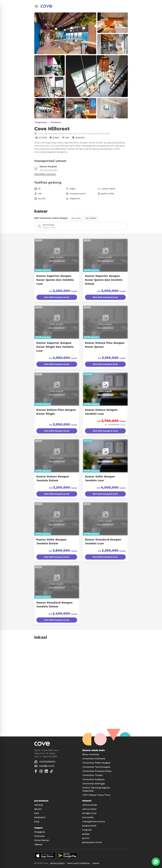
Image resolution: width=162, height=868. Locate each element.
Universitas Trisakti (92, 775)
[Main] (46, 6)
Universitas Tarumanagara (96, 767)
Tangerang (40, 122)
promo (86, 838)
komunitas (88, 817)
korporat (87, 830)
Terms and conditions (79, 863)
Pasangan (80, 138)
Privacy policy (58, 863)
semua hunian (90, 805)
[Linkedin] (46, 771)
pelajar (86, 834)
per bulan (76, 218)
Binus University (91, 754)
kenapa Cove (89, 813)
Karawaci (56, 122)
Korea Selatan (42, 840)
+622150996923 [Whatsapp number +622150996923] (47, 762)
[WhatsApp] (156, 862)
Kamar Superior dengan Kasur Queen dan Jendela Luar (55, 280)
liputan (38, 809)
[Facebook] (36, 771)
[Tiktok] (51, 771)
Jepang (38, 844)
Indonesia (39, 836)
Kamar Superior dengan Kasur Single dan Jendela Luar (55, 347)
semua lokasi (89, 809)
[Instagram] (41, 771)
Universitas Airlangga (94, 784)
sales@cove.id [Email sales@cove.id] (47, 766)
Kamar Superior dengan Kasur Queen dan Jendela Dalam (104, 280)
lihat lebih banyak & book (57, 297)
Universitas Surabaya (93, 779)
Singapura (40, 832)
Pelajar (56, 138)
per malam (91, 218)
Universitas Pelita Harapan (96, 763)
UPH (67, 138)
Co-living (42, 138)
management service (94, 822)
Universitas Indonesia (94, 759)
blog (37, 822)
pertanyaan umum (92, 842)
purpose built (89, 826)
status (96, 863)
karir (37, 813)
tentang (39, 805)
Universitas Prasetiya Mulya (97, 771)
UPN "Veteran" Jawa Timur (96, 795)
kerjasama (40, 817)
